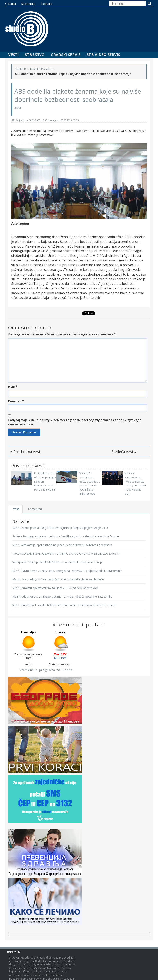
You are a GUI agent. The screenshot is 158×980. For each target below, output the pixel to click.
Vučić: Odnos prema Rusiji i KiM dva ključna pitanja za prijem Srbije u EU (60, 528)
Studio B (20, 69)
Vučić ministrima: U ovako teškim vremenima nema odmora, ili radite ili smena (64, 605)
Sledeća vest (124, 452)
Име (13, 387)
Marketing (28, 4)
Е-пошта (16, 401)
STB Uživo (35, 55)
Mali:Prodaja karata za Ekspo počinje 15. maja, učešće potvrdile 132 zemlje (62, 596)
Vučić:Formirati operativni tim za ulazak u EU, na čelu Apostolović (55, 588)
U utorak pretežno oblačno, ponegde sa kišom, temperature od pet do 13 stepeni (45, 482)
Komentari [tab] (35, 509)
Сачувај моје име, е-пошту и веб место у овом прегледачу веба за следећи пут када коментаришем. (75, 422)
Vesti (13, 55)
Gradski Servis (66, 55)
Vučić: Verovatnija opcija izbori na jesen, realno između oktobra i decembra (62, 545)
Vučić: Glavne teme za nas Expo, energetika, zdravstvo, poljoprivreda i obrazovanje (67, 571)
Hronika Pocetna (41, 69)
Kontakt (46, 4)
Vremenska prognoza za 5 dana (46, 670)
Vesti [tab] (16, 509)
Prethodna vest (25, 452)
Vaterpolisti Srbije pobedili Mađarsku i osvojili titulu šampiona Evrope (58, 562)
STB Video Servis (103, 55)
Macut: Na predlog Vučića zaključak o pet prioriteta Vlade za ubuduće (58, 579)
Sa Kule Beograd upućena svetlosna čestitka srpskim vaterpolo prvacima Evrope (66, 536)
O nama (10, 4)
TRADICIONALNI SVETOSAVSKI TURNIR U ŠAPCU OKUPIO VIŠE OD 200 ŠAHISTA (66, 553)
